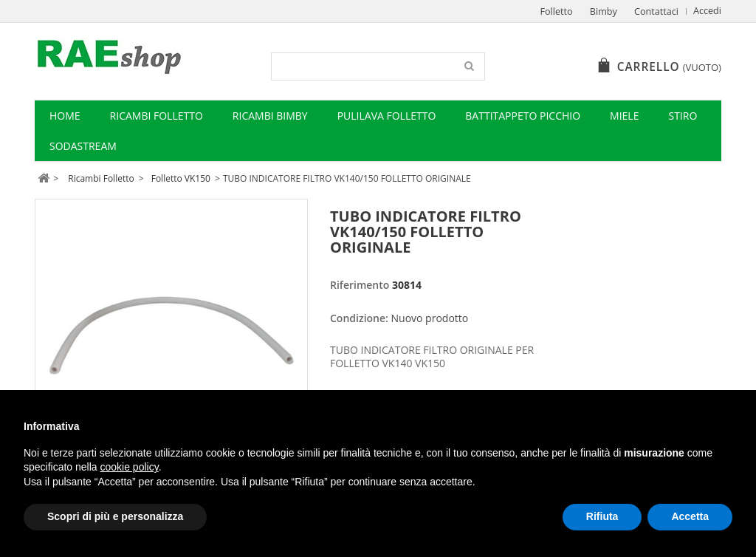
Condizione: (359, 318)
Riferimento (360, 285)
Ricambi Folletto (157, 116)
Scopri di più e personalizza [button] (115, 516)
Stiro (683, 116)
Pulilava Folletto (387, 116)
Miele (624, 116)
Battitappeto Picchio (523, 116)
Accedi (707, 11)
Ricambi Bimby (270, 116)
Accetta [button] (690, 516)
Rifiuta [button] (602, 516)
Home (65, 116)
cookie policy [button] (130, 467)
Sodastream (83, 146)
